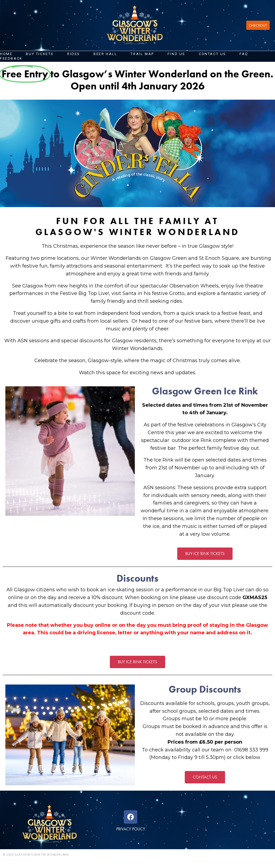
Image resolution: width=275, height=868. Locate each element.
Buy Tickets (40, 54)
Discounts (137, 578)
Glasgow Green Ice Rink (205, 391)
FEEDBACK (11, 58)
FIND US (176, 54)
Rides (74, 54)
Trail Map (142, 54)
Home (6, 54)
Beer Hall (105, 54)
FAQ (244, 54)
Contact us (212, 54)
